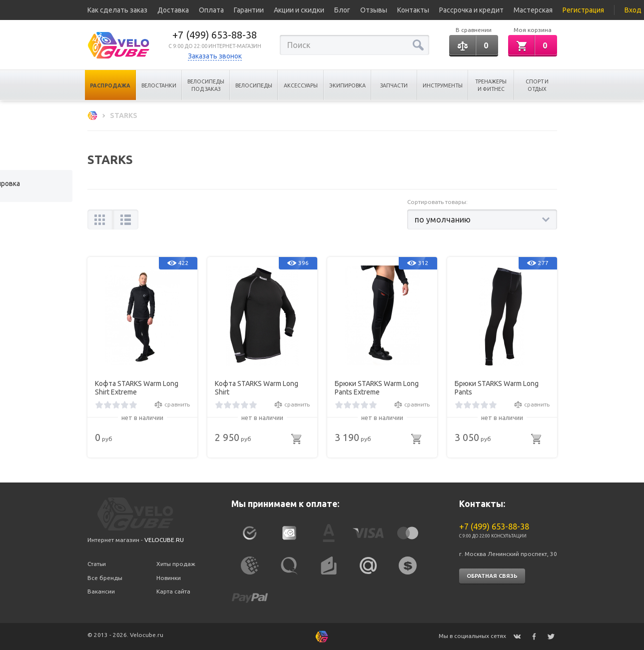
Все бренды (105, 578)
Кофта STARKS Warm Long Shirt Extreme (137, 388)
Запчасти (394, 85)
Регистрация (583, 10)
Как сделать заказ (117, 10)
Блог (342, 10)
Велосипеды (254, 85)
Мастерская (533, 10)
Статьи (97, 564)
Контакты (413, 10)
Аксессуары (301, 85)
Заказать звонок (215, 56)
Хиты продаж (176, 564)
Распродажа (110, 85)
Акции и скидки (299, 10)
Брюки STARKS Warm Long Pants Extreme (377, 388)
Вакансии (101, 591)
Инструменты (443, 85)
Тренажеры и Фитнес (491, 85)
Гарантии (249, 10)
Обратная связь (492, 576)
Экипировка (347, 85)
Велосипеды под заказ (206, 85)
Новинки (169, 578)
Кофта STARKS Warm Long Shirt (257, 388)
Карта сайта (173, 591)
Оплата (211, 10)
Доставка (173, 10)
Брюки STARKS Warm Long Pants (497, 388)
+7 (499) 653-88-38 (215, 35)
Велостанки (159, 85)
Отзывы (374, 10)
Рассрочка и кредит (471, 10)
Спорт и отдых (537, 85)
